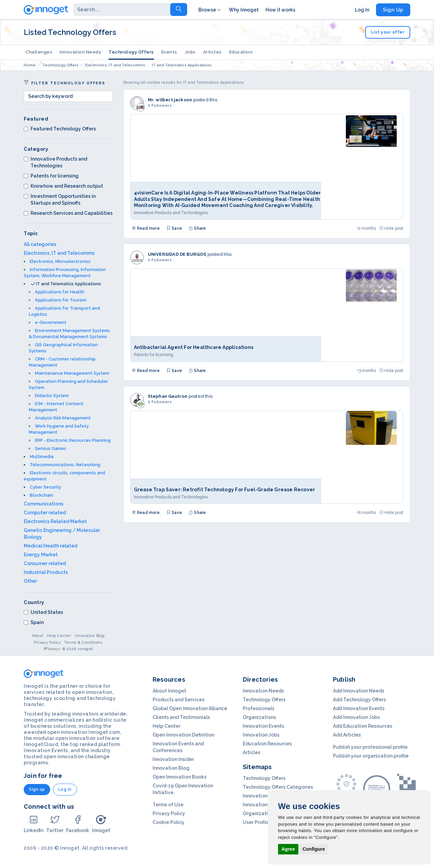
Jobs (186, 52)
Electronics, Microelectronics (60, 261)
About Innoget (169, 691)
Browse (210, 10)
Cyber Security (45, 487)
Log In (362, 10)
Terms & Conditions (83, 643)
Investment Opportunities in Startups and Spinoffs (60, 200)
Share (197, 228)
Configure (314, 849)
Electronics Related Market (55, 521)
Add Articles (347, 735)
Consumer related (45, 563)
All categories (40, 244)
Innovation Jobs (261, 735)
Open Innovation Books (180, 777)
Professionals (259, 708)
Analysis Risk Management (63, 418)
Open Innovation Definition (183, 735)
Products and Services (179, 700)
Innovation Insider (173, 759)
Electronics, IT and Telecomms (59, 253)
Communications (44, 504)
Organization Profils (266, 813)
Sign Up (393, 10)
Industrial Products (46, 572)
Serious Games (51, 448)
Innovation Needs (80, 52)
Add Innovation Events (359, 708)
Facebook (78, 824)
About (38, 636)
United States (43, 612)
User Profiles (257, 822)
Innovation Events (263, 726)
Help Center (59, 636)
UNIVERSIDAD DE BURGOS (177, 254)
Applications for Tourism (61, 300)
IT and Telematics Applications (68, 284)
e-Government (51, 322)
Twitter (55, 824)
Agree (288, 849)
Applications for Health (60, 292)
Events (166, 52)
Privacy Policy (47, 643)
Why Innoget (244, 10)
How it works (280, 10)
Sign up (37, 789)
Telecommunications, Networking (65, 465)
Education (236, 52)
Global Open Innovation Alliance (190, 708)
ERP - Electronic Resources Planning (73, 440)
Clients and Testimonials (181, 717)
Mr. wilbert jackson (170, 100)
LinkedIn (34, 824)
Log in (65, 789)
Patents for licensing (51, 176)
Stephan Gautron (168, 396)
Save (174, 228)
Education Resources (267, 744)
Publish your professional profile (370, 747)
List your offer (388, 32)
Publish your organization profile (371, 756)
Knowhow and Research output (63, 186)
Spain (34, 622)
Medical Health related (51, 546)
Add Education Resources (363, 726)
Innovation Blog (90, 636)
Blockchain (42, 495)
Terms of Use (168, 805)
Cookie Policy (169, 822)
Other (30, 581)
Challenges (39, 52)
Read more (146, 228)
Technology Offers (129, 52)
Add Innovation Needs (359, 691)
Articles (208, 52)
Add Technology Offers (359, 700)
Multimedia (42, 457)
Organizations (259, 717)
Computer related (45, 513)
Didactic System (52, 396)
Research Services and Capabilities (68, 213)
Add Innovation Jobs (356, 717)
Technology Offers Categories (278, 787)
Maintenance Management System (72, 373)
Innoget (101, 824)
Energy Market (41, 555)
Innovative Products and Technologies (55, 162)
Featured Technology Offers (60, 129)
